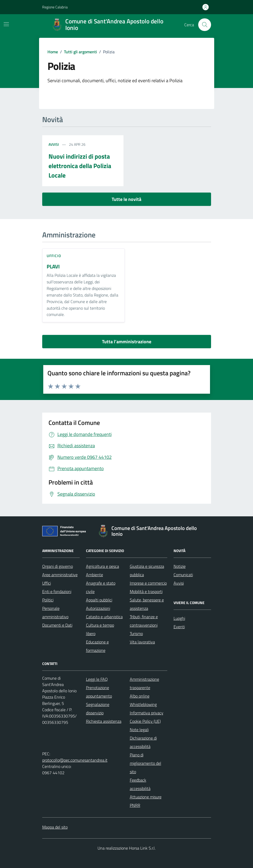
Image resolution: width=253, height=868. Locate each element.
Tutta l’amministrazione (127, 342)
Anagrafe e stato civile (101, 587)
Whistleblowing (143, 704)
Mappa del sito (55, 827)
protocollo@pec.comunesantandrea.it (75, 760)
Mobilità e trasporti (146, 591)
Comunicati (183, 575)
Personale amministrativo (55, 612)
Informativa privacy (147, 713)
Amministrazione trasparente (144, 683)
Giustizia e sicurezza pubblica (147, 570)
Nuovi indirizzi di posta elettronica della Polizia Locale (80, 166)
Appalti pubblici (99, 600)
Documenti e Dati (57, 625)
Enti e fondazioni (57, 591)
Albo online (140, 696)
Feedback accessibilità (140, 784)
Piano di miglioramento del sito (146, 763)
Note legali (139, 730)
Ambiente (95, 575)
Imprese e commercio (148, 583)
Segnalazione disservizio (98, 709)
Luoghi (179, 618)
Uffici (47, 583)
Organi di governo (58, 566)
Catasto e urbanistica (104, 617)
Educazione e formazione (97, 646)
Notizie (180, 566)
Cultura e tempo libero (100, 629)
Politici (48, 600)
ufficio (54, 256)
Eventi (179, 627)
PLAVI (53, 267)
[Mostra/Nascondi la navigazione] (6, 24)
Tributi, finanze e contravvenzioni (144, 621)
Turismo (136, 633)
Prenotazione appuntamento (99, 692)
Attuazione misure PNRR (146, 801)
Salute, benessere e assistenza (147, 604)
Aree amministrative (60, 575)
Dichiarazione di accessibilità (143, 742)
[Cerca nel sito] (204, 25)
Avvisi (54, 144)
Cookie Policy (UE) (145, 721)
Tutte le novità (126, 199)
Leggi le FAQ (97, 679)
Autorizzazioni (98, 608)
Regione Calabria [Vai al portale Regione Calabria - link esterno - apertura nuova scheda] (55, 7)
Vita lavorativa (142, 642)
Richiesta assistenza (104, 721)
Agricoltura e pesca (103, 566)
